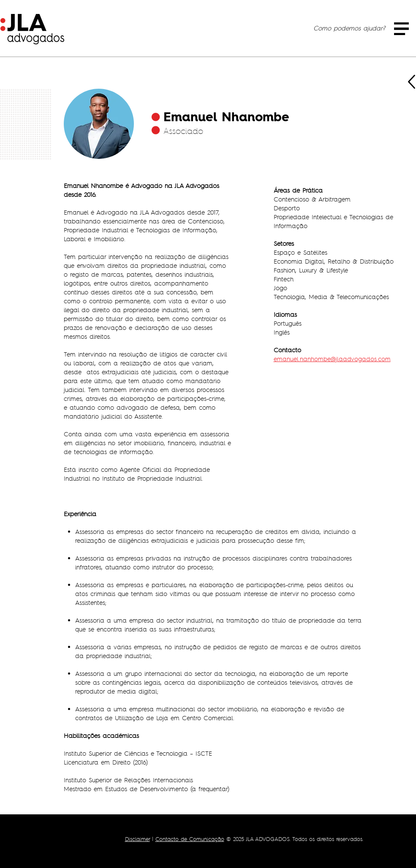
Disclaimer (137, 839)
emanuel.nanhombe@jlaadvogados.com (332, 359)
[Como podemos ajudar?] (349, 28)
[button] (401, 29)
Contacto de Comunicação (190, 839)
